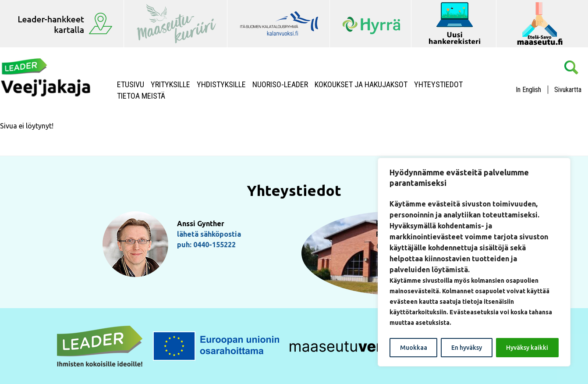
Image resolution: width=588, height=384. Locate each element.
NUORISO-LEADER (280, 85)
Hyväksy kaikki (527, 348)
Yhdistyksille (221, 85)
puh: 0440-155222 (206, 245)
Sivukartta (568, 90)
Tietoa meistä (141, 96)
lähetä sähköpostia (209, 234)
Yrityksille (170, 85)
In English (528, 90)
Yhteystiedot (438, 85)
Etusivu (131, 85)
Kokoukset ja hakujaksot (361, 85)
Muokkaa (414, 348)
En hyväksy (467, 348)
